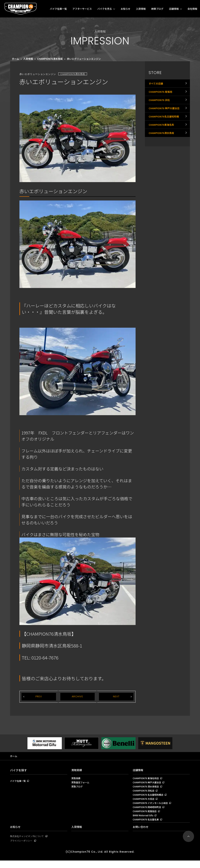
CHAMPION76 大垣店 (144, 803)
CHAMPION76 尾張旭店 (146, 817)
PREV (39, 697)
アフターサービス (82, 9)
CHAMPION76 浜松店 (144, 793)
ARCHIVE (77, 697)
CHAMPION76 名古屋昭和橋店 (149, 798)
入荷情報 (141, 9)
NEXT (116, 697)
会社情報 (192, 9)
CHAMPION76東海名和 (162, 136)
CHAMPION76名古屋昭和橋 (165, 126)
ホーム (16, 59)
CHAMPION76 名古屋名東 (147, 826)
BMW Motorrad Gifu (144, 821)
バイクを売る (105, 9)
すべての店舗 (156, 84)
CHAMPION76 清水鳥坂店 (147, 789)
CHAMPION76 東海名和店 (147, 779)
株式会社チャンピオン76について (28, 843)
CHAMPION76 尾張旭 (161, 95)
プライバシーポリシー (22, 848)
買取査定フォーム (81, 784)
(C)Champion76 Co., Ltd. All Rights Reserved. (100, 859)
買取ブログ (77, 789)
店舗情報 (174, 9)
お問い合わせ (141, 834)
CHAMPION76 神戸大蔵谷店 (165, 115)
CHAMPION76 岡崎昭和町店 (148, 812)
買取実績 (77, 770)
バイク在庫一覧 (58, 9)
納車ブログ (157, 9)
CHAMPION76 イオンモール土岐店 (152, 807)
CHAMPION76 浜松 (160, 105)
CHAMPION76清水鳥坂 (50, 59)
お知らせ (125, 9)
